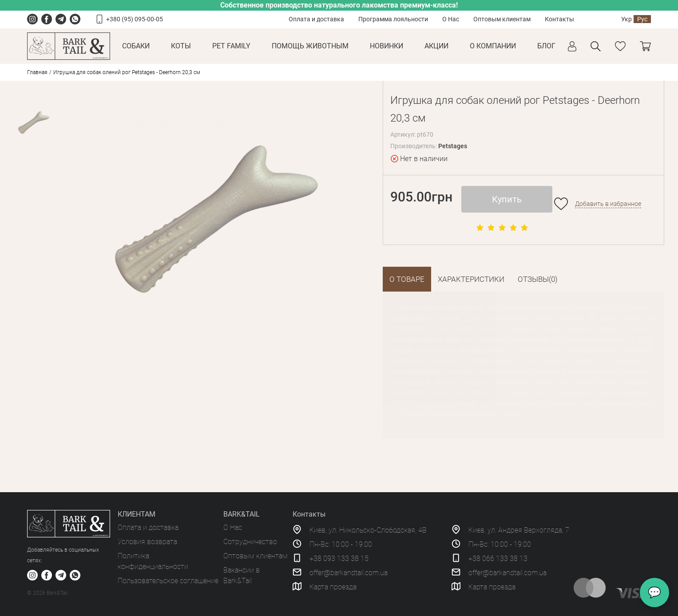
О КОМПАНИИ (493, 46)
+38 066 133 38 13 (498, 559)
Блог (546, 46)
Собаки (136, 46)
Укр (626, 19)
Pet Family (231, 46)
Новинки (387, 46)
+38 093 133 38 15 (339, 559)
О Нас (451, 19)
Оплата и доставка (316, 19)
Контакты (559, 19)
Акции (436, 46)
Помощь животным (310, 46)
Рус (642, 19)
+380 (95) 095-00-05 (135, 19)
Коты (181, 46)
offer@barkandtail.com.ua (349, 573)
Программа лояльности (393, 19)
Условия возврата (147, 542)
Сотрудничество (250, 542)
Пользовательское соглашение (168, 581)
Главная (37, 72)
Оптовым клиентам (502, 19)
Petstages (453, 146)
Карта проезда (333, 587)
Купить (507, 199)
